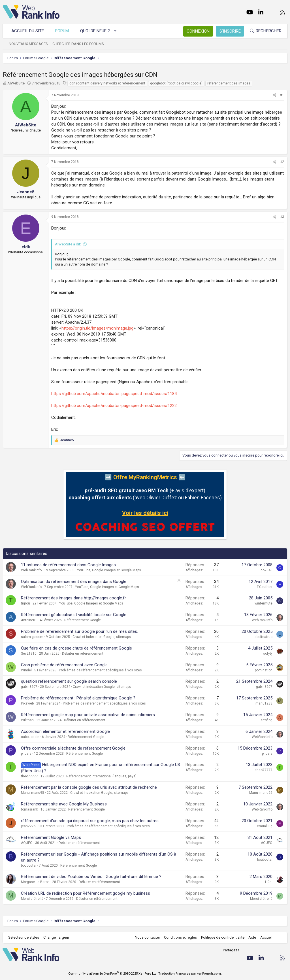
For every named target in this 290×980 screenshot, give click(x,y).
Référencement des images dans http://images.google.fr (73, 598)
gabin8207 (29, 687)
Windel (26, 670)
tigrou (25, 603)
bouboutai (29, 866)
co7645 (266, 570)
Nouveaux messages (29, 44)
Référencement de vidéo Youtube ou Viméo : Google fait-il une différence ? (91, 877)
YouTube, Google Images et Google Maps (109, 570)
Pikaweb (27, 703)
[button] (115, 31)
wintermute (264, 603)
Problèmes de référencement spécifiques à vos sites (100, 670)
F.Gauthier (265, 587)
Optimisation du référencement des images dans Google (74, 582)
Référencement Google (83, 620)
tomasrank (29, 809)
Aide (252, 937)
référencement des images (229, 83)
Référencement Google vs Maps (51, 837)
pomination (264, 670)
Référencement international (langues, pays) (101, 776)
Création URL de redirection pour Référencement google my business (86, 893)
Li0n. (269, 882)
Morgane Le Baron (35, 882)
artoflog (266, 720)
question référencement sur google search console (69, 681)
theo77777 (29, 776)
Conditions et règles (180, 937)
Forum (62, 31)
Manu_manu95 (33, 793)
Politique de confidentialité (222, 937)
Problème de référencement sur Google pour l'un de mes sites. (79, 631)
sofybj (268, 654)
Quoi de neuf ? (95, 31)
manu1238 (264, 703)
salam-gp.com (32, 637)
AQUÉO (27, 843)
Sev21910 (29, 654)
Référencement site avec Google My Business (64, 804)
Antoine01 (29, 620)
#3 (282, 217)
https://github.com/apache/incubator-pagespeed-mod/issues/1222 (114, 406)
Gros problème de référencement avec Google (64, 665)
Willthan (27, 720)
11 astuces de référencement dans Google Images (68, 565)
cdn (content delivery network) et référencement (107, 83)
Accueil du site (28, 31)
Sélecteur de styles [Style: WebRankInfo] (24, 937)
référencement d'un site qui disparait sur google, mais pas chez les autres (90, 821)
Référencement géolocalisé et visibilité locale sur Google (74, 615)
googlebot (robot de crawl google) (176, 83)
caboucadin (30, 737)
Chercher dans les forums (78, 44)
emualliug (265, 826)
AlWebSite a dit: (68, 244)
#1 (282, 95)
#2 (282, 162)
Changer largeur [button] (56, 937)
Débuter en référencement (83, 654)
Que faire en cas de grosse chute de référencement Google (76, 648)
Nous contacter (147, 937)
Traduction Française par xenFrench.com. (190, 974)
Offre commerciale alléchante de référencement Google (73, 748)
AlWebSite (16, 83)
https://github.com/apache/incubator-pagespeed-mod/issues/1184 (114, 394)
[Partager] (274, 95)
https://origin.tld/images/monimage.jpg (97, 328)
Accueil (266, 937)
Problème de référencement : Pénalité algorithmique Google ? (78, 698)
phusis (26, 754)
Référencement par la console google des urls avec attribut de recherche (89, 787)
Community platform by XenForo (113, 974)
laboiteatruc (263, 637)
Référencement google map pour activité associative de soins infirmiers (88, 715)
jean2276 (28, 826)
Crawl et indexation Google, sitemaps (102, 637)
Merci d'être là (32, 899)
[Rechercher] (265, 31)
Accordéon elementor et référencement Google (65, 731)
